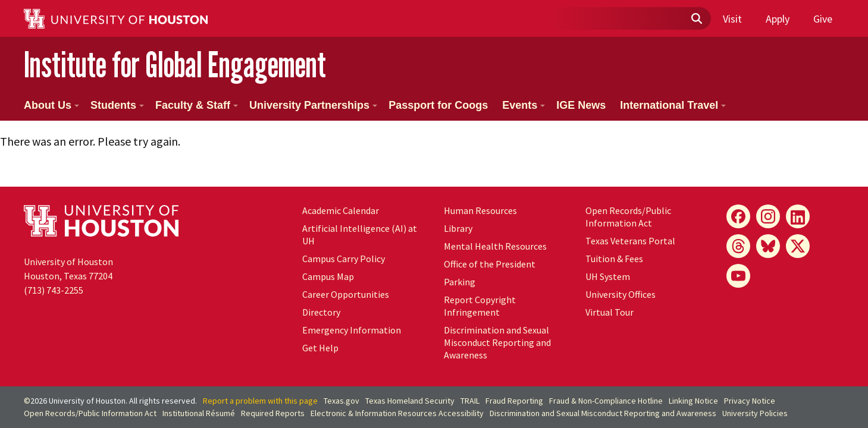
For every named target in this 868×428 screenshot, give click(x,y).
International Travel (673, 105)
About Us (51, 105)
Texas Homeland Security (410, 401)
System (608, 276)
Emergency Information (352, 330)
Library (458, 228)
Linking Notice (693, 401)
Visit (732, 19)
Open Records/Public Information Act (628, 217)
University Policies (755, 413)
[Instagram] (768, 216)
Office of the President (490, 264)
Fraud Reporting (514, 401)
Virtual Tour (610, 312)
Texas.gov (341, 401)
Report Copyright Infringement (480, 306)
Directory (321, 312)
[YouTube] (738, 276)
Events (524, 105)
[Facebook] (738, 216)
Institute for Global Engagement (175, 64)
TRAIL (470, 401)
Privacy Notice (750, 401)
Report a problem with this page (260, 401)
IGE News (581, 105)
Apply (778, 19)
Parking (460, 282)
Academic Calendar (341, 210)
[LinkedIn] (798, 216)
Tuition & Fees (614, 259)
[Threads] (738, 246)
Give (823, 19)
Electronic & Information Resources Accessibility (397, 413)
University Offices (621, 294)
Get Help (320, 348)
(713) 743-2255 (54, 290)
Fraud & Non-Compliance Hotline (606, 401)
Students (117, 105)
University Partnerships (313, 105)
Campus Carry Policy (344, 259)
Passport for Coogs (438, 105)
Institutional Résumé (199, 413)
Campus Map (328, 276)
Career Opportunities (346, 294)
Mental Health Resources (495, 246)
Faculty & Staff (197, 105)
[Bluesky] (768, 246)
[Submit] (696, 19)
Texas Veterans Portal (630, 241)
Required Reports (273, 413)
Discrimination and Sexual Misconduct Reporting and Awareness (497, 342)
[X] (798, 246)
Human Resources (480, 210)
